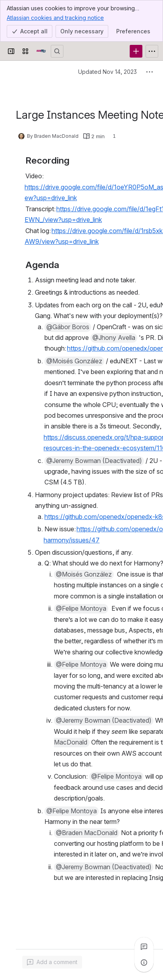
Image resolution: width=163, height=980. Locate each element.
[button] (68, 316)
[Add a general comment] (52, 962)
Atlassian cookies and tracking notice (55, 17)
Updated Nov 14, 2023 (107, 72)
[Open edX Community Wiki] (41, 51)
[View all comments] (144, 947)
